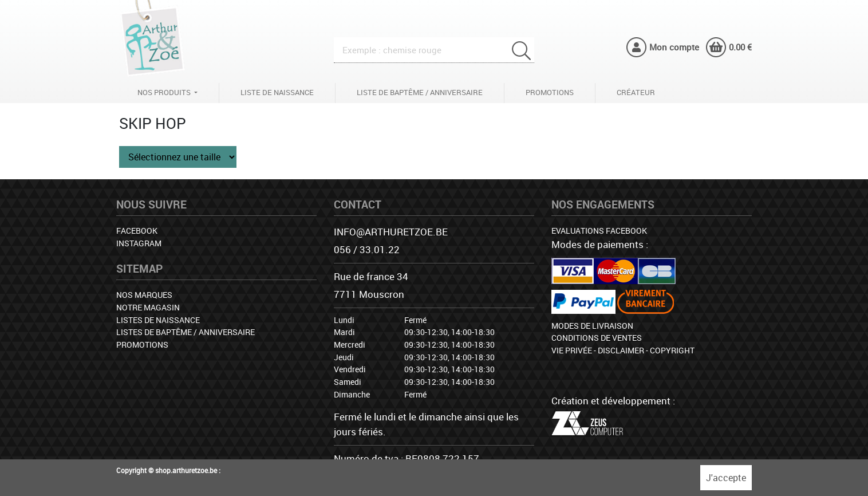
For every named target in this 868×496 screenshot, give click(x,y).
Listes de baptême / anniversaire (186, 332)
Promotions (550, 92)
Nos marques (144, 295)
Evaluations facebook (599, 231)
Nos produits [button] (165, 92)
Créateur (636, 92)
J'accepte (726, 478)
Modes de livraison (592, 326)
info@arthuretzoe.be (391, 232)
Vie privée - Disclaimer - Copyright (623, 350)
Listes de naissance (158, 320)
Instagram (139, 243)
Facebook (137, 231)
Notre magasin (148, 307)
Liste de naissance (277, 92)
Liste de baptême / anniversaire (420, 92)
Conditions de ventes (597, 338)
